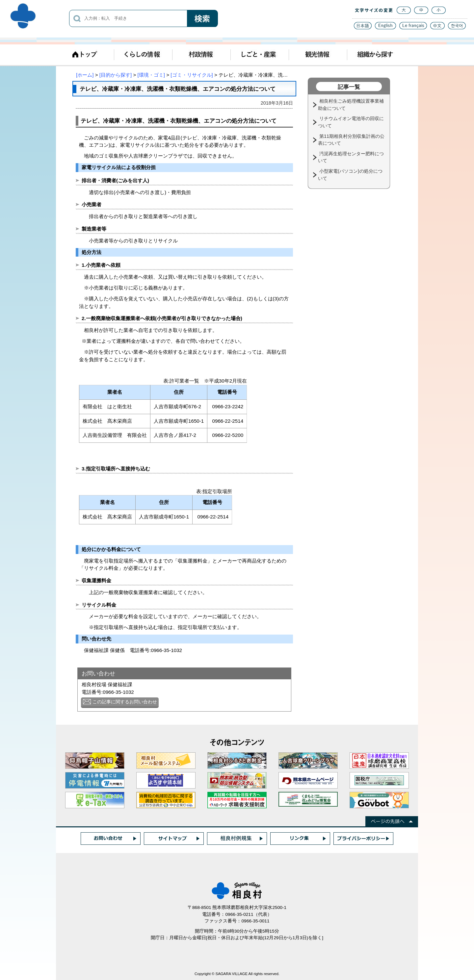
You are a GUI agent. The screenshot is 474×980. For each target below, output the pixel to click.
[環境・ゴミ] (151, 75)
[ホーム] (85, 75)
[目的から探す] (116, 75)
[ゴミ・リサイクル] (192, 75)
